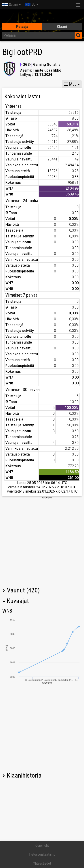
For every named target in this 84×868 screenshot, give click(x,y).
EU (30, 4)
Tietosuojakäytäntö (42, 854)
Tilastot (11, 84)
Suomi (10, 5)
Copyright (42, 845)
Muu (70, 84)
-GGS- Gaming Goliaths (40, 65)
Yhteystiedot (42, 863)
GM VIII (51, 84)
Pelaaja (22, 27)
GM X (31, 84)
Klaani (62, 27)
